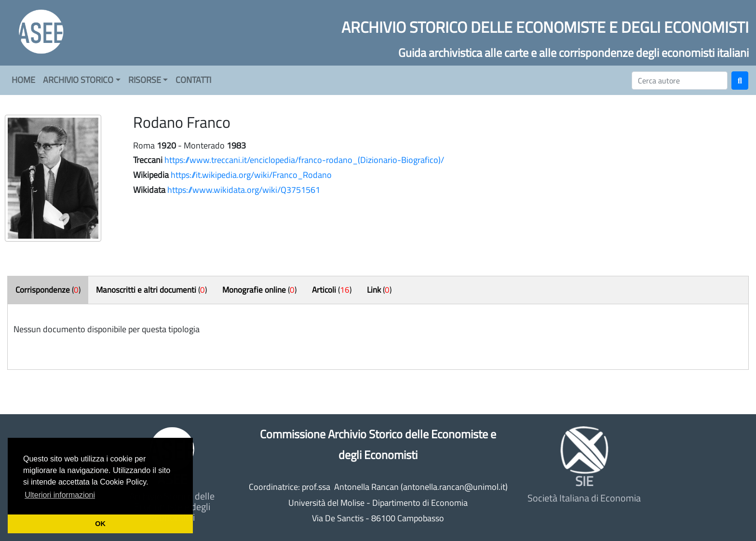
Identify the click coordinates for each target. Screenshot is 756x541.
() (48, 290)
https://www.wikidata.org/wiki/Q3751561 (244, 190)
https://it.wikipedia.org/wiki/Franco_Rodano (251, 175)
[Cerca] (680, 81)
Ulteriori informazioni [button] (60, 495)
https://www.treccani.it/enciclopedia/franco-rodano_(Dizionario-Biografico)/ (304, 160)
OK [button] (100, 524)
